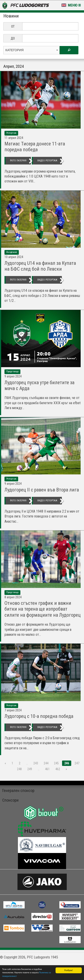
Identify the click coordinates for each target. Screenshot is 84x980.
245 (56, 763)
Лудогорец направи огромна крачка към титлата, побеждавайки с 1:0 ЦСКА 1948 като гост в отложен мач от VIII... (40, 176)
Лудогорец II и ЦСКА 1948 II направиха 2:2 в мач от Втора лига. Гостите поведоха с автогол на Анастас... (42, 516)
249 (30, 769)
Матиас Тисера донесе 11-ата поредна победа (35, 147)
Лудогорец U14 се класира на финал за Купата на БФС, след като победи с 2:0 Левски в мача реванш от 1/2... (42, 296)
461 (47, 769)
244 (46, 763)
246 (67, 763)
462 (58, 769)
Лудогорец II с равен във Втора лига (42, 490)
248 (19, 769)
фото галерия (18, 161)
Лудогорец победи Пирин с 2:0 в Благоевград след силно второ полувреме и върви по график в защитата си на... (42, 743)
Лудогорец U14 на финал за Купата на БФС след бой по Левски (40, 266)
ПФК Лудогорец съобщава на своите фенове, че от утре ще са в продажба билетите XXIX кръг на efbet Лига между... (43, 403)
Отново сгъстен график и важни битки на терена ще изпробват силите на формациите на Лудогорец (43, 609)
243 (36, 763)
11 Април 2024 (14, 138)
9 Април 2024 (13, 376)
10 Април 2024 (14, 257)
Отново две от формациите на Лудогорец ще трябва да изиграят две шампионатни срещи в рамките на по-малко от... (38, 629)
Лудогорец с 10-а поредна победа (39, 716)
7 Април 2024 (13, 710)
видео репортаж (47, 161)
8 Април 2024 (13, 597)
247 (77, 763)
